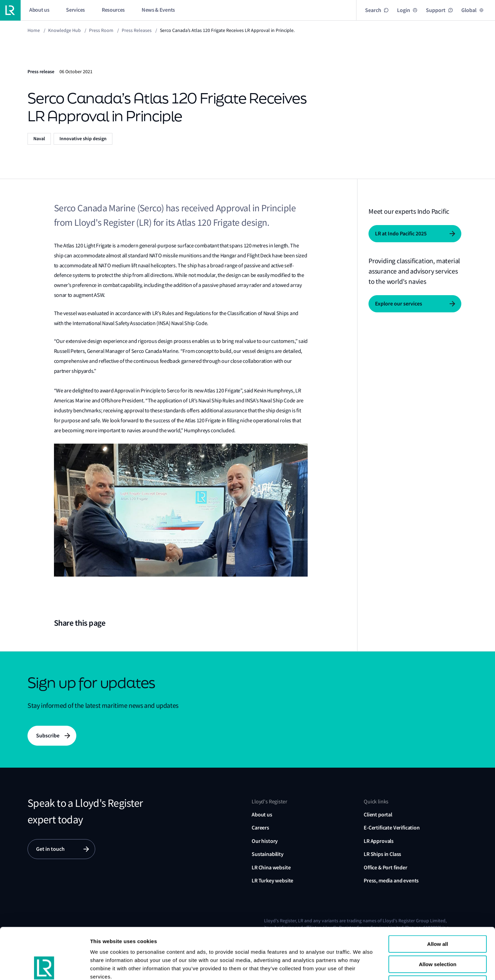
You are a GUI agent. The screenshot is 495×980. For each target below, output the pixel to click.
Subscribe (48, 736)
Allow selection (437, 916)
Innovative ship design (83, 139)
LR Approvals (379, 841)
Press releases (137, 30)
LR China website (271, 867)
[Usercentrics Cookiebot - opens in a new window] (45, 967)
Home (34, 30)
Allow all (438, 896)
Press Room (101, 30)
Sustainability (268, 854)
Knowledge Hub (64, 30)
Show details (422, 966)
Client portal (378, 815)
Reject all (438, 936)
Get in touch (50, 849)
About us (262, 815)
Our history (265, 841)
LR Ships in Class (382, 854)
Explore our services (399, 304)
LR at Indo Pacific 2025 (401, 233)
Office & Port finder (386, 867)
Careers (260, 828)
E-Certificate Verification (392, 828)
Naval (39, 139)
